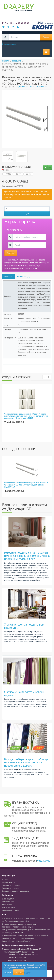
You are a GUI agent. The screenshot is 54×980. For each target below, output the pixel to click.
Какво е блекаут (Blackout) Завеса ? (17, 941)
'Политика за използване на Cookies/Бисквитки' (23, 965)
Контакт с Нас (8, 902)
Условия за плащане (11, 888)
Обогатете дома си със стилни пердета (18, 938)
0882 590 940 (9, 44)
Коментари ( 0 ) (24, 277)
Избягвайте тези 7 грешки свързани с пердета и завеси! (25, 936)
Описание (8, 277)
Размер (6, 170)
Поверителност (8, 882)
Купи (27, 214)
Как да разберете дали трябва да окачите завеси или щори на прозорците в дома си (26, 762)
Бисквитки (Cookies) (10, 910)
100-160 (7, 174)
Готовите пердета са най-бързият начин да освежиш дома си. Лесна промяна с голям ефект (27, 556)
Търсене (46, 37)
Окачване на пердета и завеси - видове (25, 693)
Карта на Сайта (9, 907)
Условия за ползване (11, 885)
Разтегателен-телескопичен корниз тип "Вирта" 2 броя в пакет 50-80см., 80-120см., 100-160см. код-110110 (26, 485)
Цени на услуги (8, 899)
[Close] (44, 965)
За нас (5, 880)
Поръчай (11, 253)
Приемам (18, 972)
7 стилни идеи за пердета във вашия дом (24, 626)
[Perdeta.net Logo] (18, 8)
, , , (19, 952)
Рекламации (7, 905)
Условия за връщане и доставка (15, 891)
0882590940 (44, 861)
